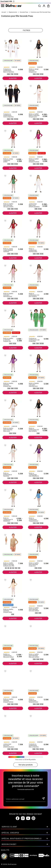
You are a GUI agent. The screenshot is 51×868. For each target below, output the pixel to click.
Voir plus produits (26, 765)
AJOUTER (13, 78)
